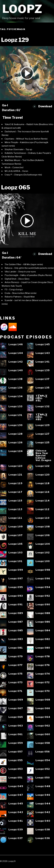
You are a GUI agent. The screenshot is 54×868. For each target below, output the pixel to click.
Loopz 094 (43, 587)
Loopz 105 (16, 544)
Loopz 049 (16, 786)
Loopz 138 (16, 379)
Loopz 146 (16, 344)
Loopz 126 (16, 443)
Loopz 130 (16, 425)
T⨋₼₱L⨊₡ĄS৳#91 (41, 398)
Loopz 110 (43, 518)
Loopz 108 (43, 527)
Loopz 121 (15, 475)
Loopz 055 (16, 760)
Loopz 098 (43, 570)
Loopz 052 (43, 769)
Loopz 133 (15, 406)
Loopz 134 (16, 396)
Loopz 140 (16, 370)
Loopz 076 (43, 665)
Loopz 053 (16, 769)
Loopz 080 (43, 648)
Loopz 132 (43, 406)
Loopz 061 (16, 734)
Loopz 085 (16, 630)
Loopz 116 (43, 492)
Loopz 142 (16, 362)
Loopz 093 (16, 596)
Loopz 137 (42, 379)
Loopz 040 (43, 821)
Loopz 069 (16, 700)
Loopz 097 (16, 579)
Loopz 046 (43, 795)
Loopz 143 (43, 353)
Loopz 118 (43, 483)
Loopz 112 (42, 509)
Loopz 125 (43, 443)
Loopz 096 (43, 579)
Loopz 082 (43, 639)
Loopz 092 (43, 596)
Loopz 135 (43, 388)
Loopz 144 (16, 353)
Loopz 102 (43, 553)
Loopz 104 (43, 544)
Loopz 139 (43, 370)
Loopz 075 (16, 674)
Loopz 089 (16, 613)
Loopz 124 (16, 451)
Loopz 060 (43, 734)
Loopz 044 (43, 804)
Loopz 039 (16, 830)
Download (42, 106)
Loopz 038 (43, 830)
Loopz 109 (16, 527)
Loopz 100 (43, 561)
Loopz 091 (16, 605)
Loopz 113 (15, 509)
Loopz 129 (43, 425)
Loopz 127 (42, 434)
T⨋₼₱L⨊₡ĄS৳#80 (41, 417)
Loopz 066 (43, 708)
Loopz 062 (43, 726)
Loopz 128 (16, 434)
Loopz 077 (15, 665)
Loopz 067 (16, 708)
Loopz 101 (15, 561)
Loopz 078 (43, 656)
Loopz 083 (16, 639)
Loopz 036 (43, 838)
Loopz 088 (43, 613)
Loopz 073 (16, 682)
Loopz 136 (16, 388)
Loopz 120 (43, 475)
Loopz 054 (43, 760)
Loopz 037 (16, 838)
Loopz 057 (16, 752)
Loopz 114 (43, 501)
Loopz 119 (15, 483)
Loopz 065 (16, 717)
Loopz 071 (15, 691)
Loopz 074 (43, 674)
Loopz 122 (43, 466)
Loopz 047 (16, 795)
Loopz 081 (16, 648)
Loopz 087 (16, 622)
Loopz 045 (16, 804)
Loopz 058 (43, 743)
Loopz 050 (43, 778)
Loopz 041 (16, 821)
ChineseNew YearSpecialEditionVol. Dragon (43, 455)
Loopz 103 (16, 553)
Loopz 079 (16, 656)
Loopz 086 (43, 622)
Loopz (22, 9)
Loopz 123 (15, 466)
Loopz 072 (43, 682)
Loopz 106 (43, 535)
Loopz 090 (43, 605)
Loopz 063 (16, 726)
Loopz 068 (43, 700)
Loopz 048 (43, 786)
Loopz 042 (43, 812)
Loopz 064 (43, 717)
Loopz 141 (43, 362)
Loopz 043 (16, 812)
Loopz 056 (43, 752)
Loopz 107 (15, 535)
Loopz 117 (15, 492)
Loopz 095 (16, 587)
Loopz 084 (43, 630)
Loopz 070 (43, 691)
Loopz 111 (15, 518)
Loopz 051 (16, 778)
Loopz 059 (16, 743)
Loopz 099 (16, 570)
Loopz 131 (15, 415)
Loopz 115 (15, 501)
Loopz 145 (43, 344)
